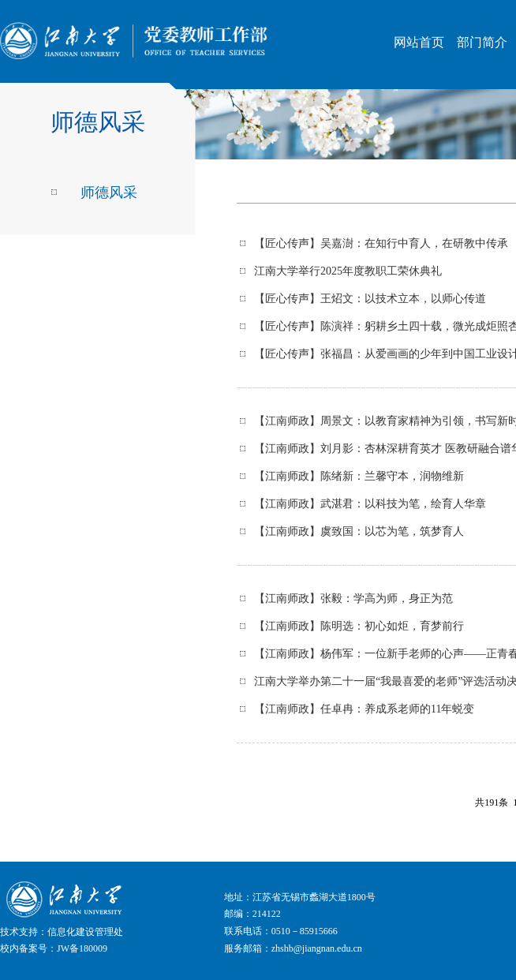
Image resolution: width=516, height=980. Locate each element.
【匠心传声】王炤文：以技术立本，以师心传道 (370, 299)
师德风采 (109, 193)
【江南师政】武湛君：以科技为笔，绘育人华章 (370, 504)
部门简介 (482, 42)
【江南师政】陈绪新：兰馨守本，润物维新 (359, 476)
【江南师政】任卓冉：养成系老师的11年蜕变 (364, 709)
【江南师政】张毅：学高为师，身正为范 (353, 598)
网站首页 (419, 42)
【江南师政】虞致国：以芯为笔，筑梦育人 (359, 531)
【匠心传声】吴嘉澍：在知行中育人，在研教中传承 (381, 243)
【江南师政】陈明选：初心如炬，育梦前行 (359, 626)
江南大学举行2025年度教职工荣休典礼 (348, 271)
